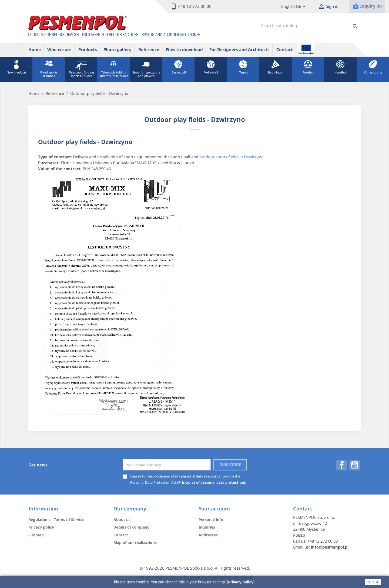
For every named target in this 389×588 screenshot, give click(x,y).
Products (88, 49)
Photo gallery (118, 49)
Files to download (184, 49)
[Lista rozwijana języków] (294, 7)
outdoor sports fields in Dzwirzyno (232, 157)
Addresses (208, 535)
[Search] (310, 26)
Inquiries (207, 527)
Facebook (342, 465)
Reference (149, 49)
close (373, 582)
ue (306, 49)
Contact (285, 49)
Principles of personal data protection (211, 482)
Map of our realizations (135, 542)
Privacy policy (241, 582)
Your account (214, 509)
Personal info (211, 519)
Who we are (59, 49)
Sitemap (36, 535)
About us (122, 519)
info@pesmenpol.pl (330, 547)
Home (35, 49)
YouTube (355, 465)
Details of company (131, 527)
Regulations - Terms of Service (56, 519)
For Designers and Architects (239, 49)
